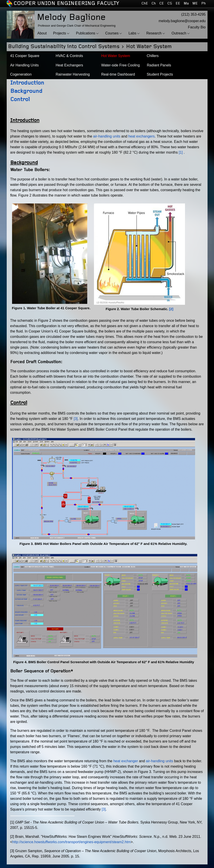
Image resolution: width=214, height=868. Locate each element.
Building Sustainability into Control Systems (64, 47)
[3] (76, 419)
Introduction (27, 83)
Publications (86, 33)
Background (26, 91)
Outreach (179, 33)
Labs (132, 33)
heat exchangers (141, 136)
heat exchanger (126, 761)
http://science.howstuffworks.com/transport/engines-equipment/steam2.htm (72, 842)
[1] (181, 152)
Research (154, 33)
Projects (60, 33)
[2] (171, 309)
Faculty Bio (197, 27)
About (42, 33)
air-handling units (107, 136)
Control (20, 100)
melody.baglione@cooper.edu (182, 21)
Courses (112, 33)
